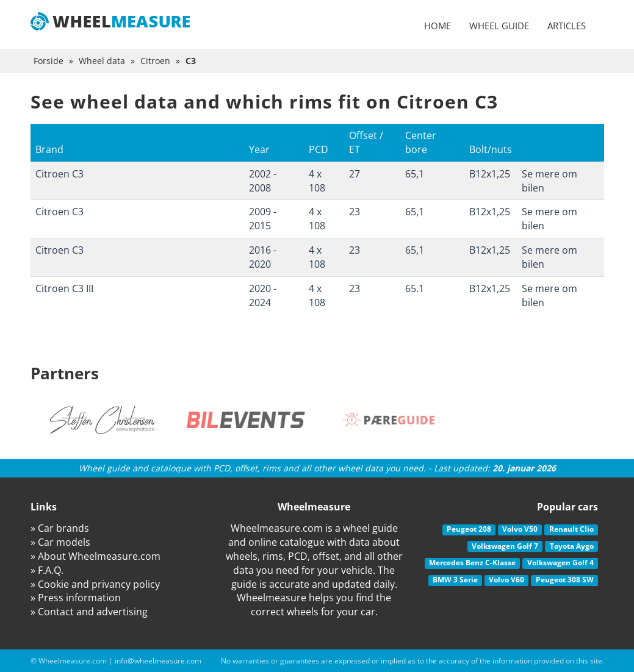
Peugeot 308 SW (565, 580)
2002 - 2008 (263, 181)
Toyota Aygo (572, 546)
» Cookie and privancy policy (95, 584)
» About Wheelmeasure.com (95, 556)
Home (438, 26)
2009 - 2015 (263, 219)
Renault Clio (571, 529)
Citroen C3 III (64, 288)
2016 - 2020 (263, 257)
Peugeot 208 (469, 529)
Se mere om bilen (549, 181)
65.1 (415, 288)
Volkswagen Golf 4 (560, 563)
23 (355, 212)
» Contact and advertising (89, 612)
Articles (567, 26)
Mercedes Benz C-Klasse (472, 563)
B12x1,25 (490, 174)
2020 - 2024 (263, 295)
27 (355, 174)
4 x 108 (317, 181)
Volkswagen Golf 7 (505, 546)
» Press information (76, 598)
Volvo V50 (520, 529)
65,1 (415, 174)
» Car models (60, 542)
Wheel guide (499, 26)
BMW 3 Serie (455, 580)
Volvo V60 (506, 580)
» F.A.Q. (47, 570)
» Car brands (60, 528)
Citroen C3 (59, 174)
